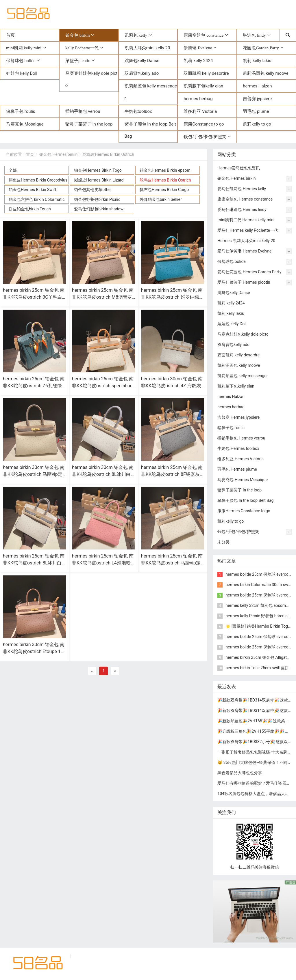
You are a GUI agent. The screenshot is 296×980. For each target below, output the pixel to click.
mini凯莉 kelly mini (24, 48)
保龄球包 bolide (21, 60)
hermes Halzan (257, 86)
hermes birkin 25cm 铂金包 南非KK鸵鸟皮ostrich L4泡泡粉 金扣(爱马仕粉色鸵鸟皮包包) (103, 563)
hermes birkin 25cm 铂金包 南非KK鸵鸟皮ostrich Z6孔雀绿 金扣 (34, 386)
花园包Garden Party (261, 48)
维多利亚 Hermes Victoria (240, 459)
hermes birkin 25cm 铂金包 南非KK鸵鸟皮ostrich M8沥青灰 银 (103, 297)
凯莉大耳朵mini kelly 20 (147, 48)
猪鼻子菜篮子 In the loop (89, 124)
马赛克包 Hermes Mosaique (243, 480)
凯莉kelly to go (257, 124)
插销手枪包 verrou (83, 111)
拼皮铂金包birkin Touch (30, 209)
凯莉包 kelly (136, 35)
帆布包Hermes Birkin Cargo (164, 190)
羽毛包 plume (256, 111)
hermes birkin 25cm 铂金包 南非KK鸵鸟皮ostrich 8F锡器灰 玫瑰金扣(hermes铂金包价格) (172, 474)
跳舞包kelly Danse (142, 61)
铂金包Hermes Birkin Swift (33, 190)
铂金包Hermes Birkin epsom (165, 170)
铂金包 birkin (78, 35)
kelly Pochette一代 (82, 48)
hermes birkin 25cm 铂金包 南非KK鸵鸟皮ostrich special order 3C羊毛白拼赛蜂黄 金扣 (103, 386)
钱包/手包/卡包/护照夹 (205, 137)
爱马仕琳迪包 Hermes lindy (242, 210)
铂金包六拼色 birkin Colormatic (37, 199)
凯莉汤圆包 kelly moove (266, 73)
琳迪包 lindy (254, 35)
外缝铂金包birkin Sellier (161, 199)
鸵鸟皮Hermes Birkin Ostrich (108, 154)
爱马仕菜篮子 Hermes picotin (244, 282)
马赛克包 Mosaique (25, 124)
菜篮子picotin (78, 60)
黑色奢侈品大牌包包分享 (240, 773)
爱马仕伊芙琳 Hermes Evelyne (244, 251)
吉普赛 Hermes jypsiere (238, 417)
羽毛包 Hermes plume (237, 469)
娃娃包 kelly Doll (22, 73)
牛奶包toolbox (138, 111)
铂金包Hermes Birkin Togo (98, 170)
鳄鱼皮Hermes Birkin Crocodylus (38, 180)
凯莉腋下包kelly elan (203, 86)
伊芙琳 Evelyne (198, 48)
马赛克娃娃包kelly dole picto (91, 79)
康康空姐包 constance (203, 35)
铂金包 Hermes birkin (58, 154)
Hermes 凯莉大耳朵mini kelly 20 (246, 241)
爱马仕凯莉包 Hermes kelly (242, 189)
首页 (10, 35)
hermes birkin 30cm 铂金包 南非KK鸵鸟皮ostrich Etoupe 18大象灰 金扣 (34, 651)
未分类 (223, 542)
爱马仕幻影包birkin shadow (99, 209)
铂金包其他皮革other (93, 190)
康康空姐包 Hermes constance (245, 199)
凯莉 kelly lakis (257, 61)
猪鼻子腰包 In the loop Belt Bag (150, 130)
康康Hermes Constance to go (244, 511)
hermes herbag (198, 99)
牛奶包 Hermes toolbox (238, 448)
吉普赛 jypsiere (257, 99)
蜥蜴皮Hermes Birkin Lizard (99, 180)
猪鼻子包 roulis (21, 111)
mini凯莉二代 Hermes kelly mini (246, 220)
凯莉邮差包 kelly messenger (151, 92)
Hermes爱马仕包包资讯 (239, 168)
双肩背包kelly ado (142, 73)
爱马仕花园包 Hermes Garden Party (249, 272)
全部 (13, 170)
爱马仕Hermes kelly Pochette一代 (248, 230)
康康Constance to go (204, 124)
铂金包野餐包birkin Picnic (97, 199)
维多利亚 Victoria (200, 111)
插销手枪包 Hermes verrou (241, 438)
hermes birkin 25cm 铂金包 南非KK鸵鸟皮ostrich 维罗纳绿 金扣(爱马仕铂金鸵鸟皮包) (172, 297)
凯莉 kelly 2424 (198, 61)
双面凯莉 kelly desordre (206, 73)
